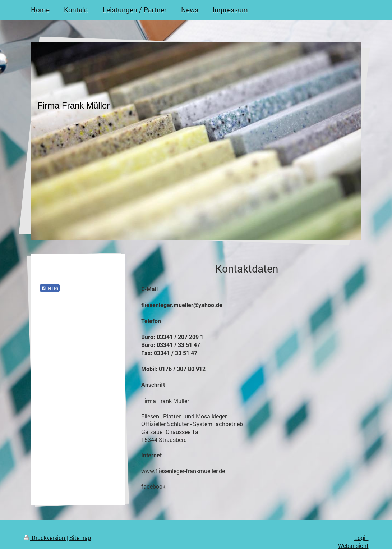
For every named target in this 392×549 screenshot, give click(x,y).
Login (361, 538)
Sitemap (80, 538)
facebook (153, 486)
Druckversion (45, 538)
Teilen (50, 288)
